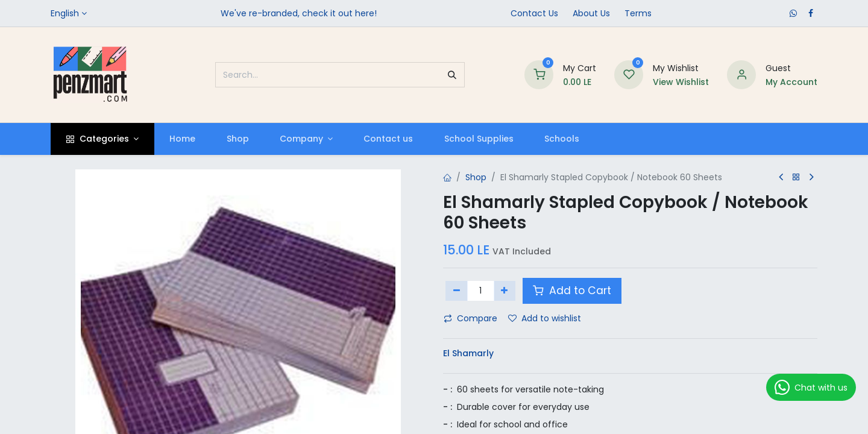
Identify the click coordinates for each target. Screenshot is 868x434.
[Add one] (505, 291)
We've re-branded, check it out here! (299, 13)
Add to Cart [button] (572, 291)
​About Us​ (591, 13)
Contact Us (534, 13)
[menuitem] (183, 139)
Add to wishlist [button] (545, 318)
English (65, 13)
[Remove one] (457, 291)
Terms (638, 13)
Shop (476, 177)
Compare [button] (470, 318)
